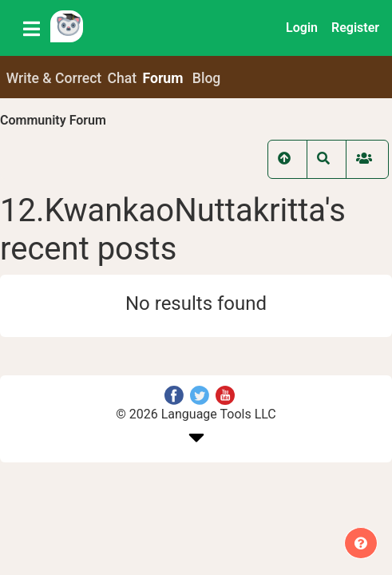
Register (355, 28)
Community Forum (53, 120)
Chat (123, 78)
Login (302, 28)
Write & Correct (54, 78)
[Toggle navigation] (32, 28)
